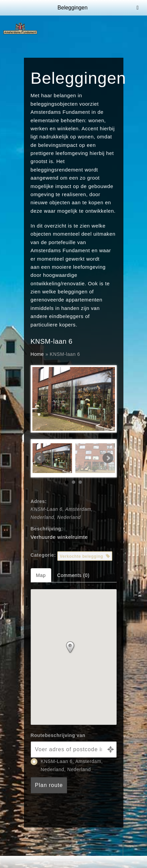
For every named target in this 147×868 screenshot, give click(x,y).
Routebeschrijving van (58, 735)
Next (108, 458)
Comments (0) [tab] (73, 575)
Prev (39, 458)
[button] (73, 649)
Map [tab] (41, 575)
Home (37, 354)
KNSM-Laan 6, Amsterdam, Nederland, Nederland (67, 765)
